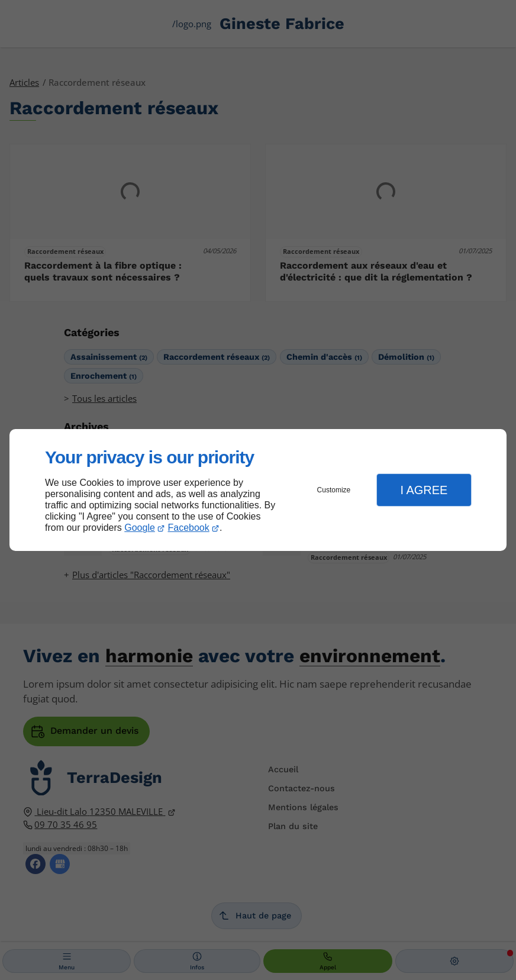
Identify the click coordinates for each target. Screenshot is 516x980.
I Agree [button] (424, 490)
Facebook (189, 528)
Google (140, 528)
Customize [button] (334, 490)
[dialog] (258, 490)
